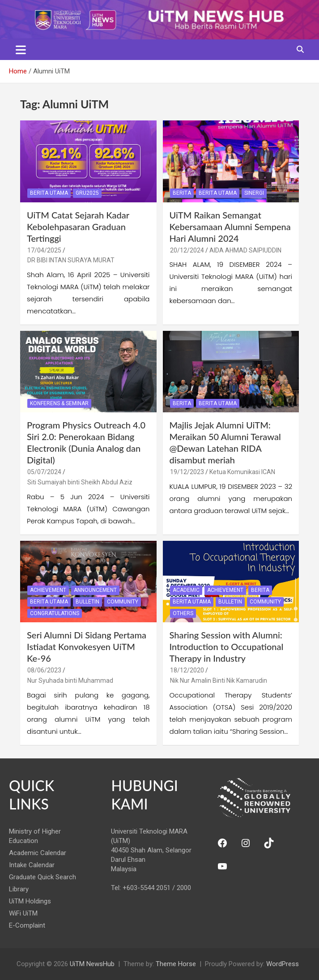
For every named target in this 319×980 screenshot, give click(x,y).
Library (19, 889)
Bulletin (87, 602)
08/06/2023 (44, 670)
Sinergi (254, 193)
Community (123, 602)
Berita (182, 193)
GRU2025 (87, 193)
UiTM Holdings (30, 901)
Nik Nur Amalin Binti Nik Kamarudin (219, 680)
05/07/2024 (44, 472)
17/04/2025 (44, 250)
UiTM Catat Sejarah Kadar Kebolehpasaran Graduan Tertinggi (78, 227)
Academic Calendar (38, 853)
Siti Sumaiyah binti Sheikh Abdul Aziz (80, 482)
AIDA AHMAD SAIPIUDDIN (245, 250)
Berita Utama (49, 193)
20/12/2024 (187, 250)
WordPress (283, 964)
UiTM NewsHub (92, 964)
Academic (186, 590)
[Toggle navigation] (21, 50)
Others (183, 613)
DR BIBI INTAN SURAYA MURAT (71, 260)
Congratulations (55, 613)
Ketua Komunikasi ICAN (242, 472)
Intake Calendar (32, 865)
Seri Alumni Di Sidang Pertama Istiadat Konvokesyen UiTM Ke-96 (87, 646)
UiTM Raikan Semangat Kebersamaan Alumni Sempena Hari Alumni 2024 (230, 227)
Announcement (95, 590)
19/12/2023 (187, 472)
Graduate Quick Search (43, 877)
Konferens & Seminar (59, 403)
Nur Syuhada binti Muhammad (70, 680)
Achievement (48, 590)
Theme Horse (176, 964)
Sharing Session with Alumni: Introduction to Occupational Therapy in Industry (227, 646)
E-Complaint (27, 925)
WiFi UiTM (23, 913)
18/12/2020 (187, 670)
